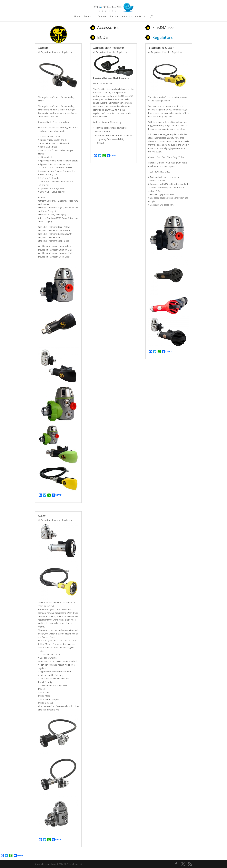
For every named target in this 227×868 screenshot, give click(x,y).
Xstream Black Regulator (109, 48)
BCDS (102, 37)
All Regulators (45, 52)
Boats (113, 16)
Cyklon (42, 516)
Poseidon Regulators (62, 52)
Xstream (43, 48)
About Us (127, 16)
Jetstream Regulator (161, 48)
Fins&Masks (163, 27)
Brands (88, 16)
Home (77, 16)
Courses (102, 16)
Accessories (108, 27)
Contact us (141, 16)
